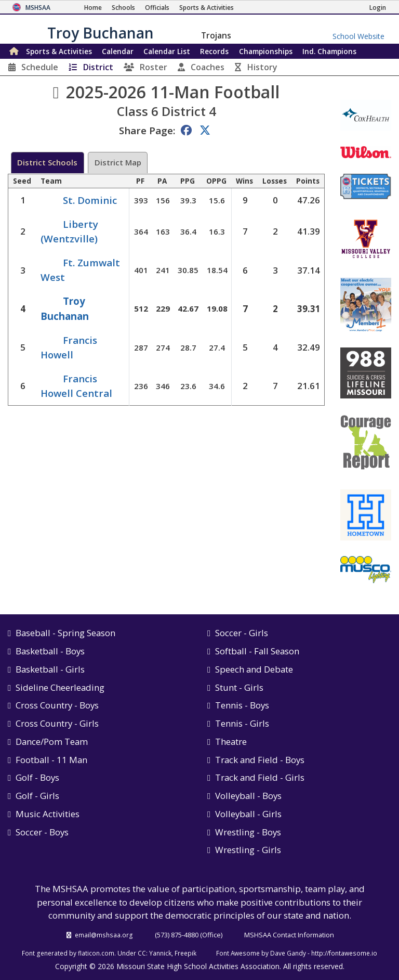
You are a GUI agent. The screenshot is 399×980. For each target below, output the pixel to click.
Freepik (185, 953)
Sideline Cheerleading (60, 687)
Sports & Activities (59, 51)
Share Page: (147, 130)
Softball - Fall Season (257, 651)
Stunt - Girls (239, 687)
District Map (118, 162)
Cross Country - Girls (57, 723)
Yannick (160, 953)
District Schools (47, 162)
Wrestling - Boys (248, 832)
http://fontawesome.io (344, 953)
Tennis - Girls (242, 723)
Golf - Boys (37, 777)
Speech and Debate (254, 669)
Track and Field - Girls (260, 777)
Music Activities (48, 814)
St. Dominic (90, 200)
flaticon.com (96, 953)
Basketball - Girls (50, 669)
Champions (329, 51)
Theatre (231, 742)
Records (214, 51)
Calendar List (167, 51)
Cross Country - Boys (57, 705)
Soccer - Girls (242, 633)
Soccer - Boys (42, 832)
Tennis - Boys (242, 705)
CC (142, 953)
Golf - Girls (37, 796)
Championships (266, 51)
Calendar (118, 51)
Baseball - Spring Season (65, 633)
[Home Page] (93, 8)
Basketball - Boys (50, 651)
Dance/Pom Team (52, 742)
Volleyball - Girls (248, 814)
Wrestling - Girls (248, 850)
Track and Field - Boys (260, 760)
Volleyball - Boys (248, 796)
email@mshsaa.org (104, 935)
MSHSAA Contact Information (289, 935)
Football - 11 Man (51, 760)
